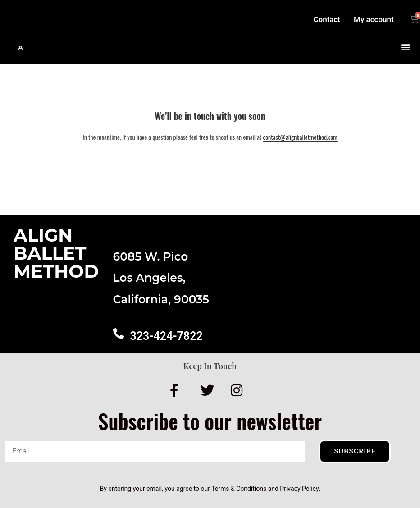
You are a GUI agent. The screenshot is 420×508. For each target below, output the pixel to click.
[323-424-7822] (119, 334)
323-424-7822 (167, 336)
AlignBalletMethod (56, 253)
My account (374, 19)
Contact (327, 19)
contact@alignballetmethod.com (300, 137)
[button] (406, 47)
